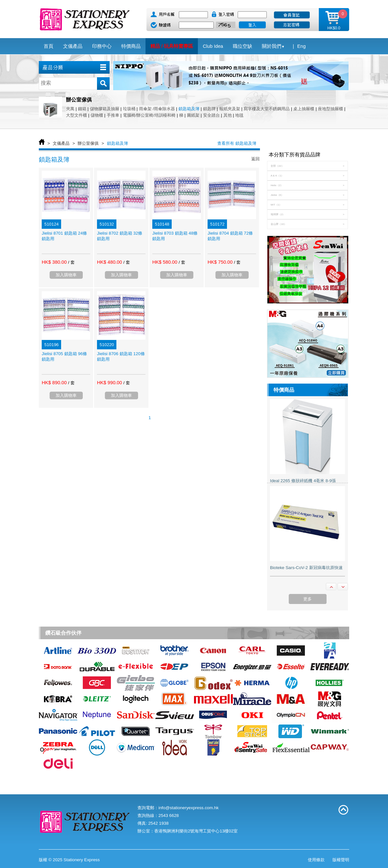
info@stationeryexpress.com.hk (189, 808)
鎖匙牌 (209, 109)
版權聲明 (341, 860)
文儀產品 (61, 143)
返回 (255, 159)
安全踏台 (211, 115)
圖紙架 (193, 115)
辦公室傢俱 (88, 143)
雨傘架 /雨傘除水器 (157, 109)
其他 (228, 115)
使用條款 (316, 860)
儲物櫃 (97, 115)
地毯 (239, 115)
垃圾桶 (129, 109)
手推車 (113, 115)
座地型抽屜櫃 (330, 109)
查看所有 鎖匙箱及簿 (237, 143)
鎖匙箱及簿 (189, 109)
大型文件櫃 (76, 115)
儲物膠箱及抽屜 (105, 109)
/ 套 (71, 262)
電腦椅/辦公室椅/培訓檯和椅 (149, 115)
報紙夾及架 (230, 109)
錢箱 (82, 109)
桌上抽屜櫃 (304, 109)
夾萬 (70, 109)
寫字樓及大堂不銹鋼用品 (267, 109)
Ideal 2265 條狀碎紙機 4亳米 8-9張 (303, 481)
